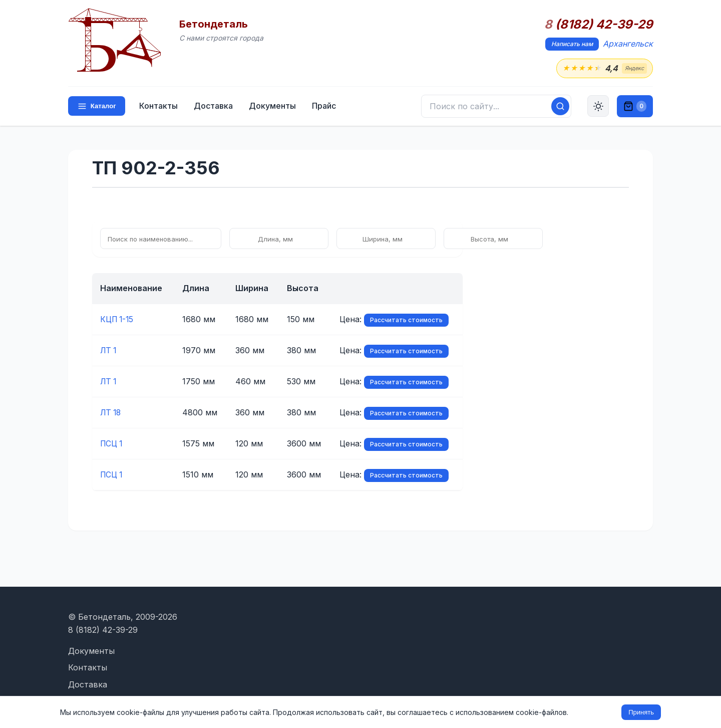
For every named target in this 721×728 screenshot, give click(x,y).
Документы (273, 106)
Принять (641, 712)
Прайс (325, 106)
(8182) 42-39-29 (599, 25)
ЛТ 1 (109, 351)
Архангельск (628, 44)
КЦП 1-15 (118, 320)
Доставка (214, 106)
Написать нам (572, 44)
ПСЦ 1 (112, 444)
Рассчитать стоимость (406, 320)
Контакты (159, 106)
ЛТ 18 (111, 413)
